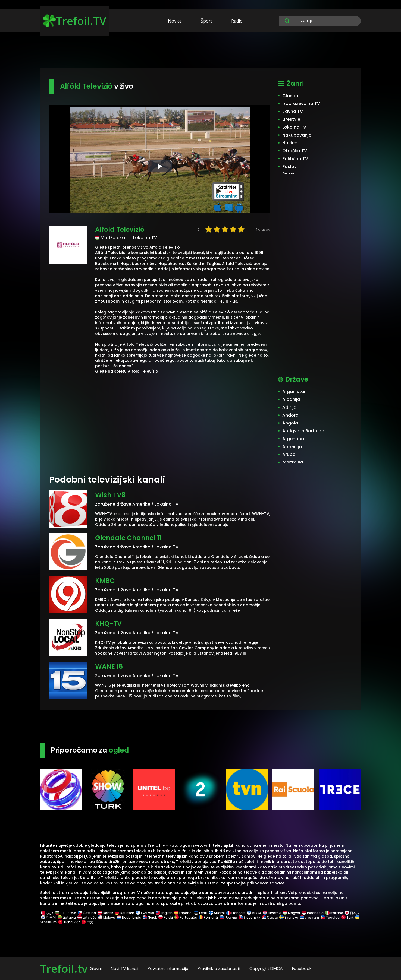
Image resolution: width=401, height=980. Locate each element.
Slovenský (249, 917)
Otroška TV (295, 151)
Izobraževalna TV (301, 104)
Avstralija (293, 462)
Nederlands (129, 917)
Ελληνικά (145, 913)
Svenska (289, 917)
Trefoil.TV (75, 21)
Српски (270, 917)
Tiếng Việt (69, 922)
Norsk (150, 917)
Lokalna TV (294, 127)
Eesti (201, 913)
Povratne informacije (168, 968)
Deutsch (124, 913)
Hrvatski (272, 913)
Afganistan (295, 391)
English (164, 913)
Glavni (96, 968)
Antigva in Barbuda (303, 431)
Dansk (105, 913)
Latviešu (87, 917)
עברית (254, 913)
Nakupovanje (297, 135)
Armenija (292, 447)
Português (186, 917)
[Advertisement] (200, 51)
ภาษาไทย (309, 917)
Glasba (290, 96)
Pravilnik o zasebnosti (219, 968)
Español (183, 913)
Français (236, 913)
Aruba (289, 454)
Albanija (291, 399)
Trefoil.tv (64, 968)
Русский (228, 917)
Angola (290, 423)
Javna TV (293, 111)
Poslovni (291, 166)
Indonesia (313, 913)
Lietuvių (67, 917)
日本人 (352, 913)
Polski (166, 917)
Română (208, 917)
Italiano (334, 913)
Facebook (302, 968)
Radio (237, 21)
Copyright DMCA (266, 968)
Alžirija (289, 407)
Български (66, 913)
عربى (47, 913)
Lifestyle (291, 119)
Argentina (293, 439)
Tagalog (330, 917)
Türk (347, 917)
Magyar (292, 913)
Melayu (107, 917)
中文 (87, 922)
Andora (290, 415)
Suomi (217, 913)
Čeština (87, 913)
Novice (175, 21)
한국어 (48, 917)
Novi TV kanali (125, 968)
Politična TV (295, 159)
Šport (206, 21)
